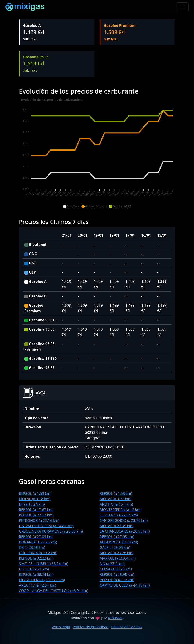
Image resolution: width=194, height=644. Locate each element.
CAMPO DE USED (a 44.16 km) (125, 585)
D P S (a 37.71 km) (34, 569)
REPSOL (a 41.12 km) (117, 580)
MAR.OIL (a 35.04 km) (118, 558)
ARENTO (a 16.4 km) (116, 504)
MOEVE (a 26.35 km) (117, 526)
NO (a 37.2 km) (112, 564)
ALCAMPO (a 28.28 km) (119, 542)
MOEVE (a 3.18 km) (35, 499)
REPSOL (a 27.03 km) (36, 537)
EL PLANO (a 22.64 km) (119, 515)
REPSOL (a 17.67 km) (36, 510)
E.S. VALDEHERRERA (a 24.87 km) (46, 526)
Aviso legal (61, 627)
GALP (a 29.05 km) (115, 547)
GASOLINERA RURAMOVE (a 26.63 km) (51, 531)
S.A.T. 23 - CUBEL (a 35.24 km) (44, 564)
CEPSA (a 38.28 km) (116, 569)
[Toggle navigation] (182, 7)
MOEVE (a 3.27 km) (116, 499)
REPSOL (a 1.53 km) (35, 493)
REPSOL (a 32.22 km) (36, 558)
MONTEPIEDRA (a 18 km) (121, 510)
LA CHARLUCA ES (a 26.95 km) (125, 531)
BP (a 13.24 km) (32, 504)
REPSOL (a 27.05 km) (117, 537)
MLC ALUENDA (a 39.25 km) (42, 580)
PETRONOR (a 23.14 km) (39, 520)
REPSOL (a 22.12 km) (36, 515)
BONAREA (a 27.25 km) (38, 542)
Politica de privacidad (90, 627)
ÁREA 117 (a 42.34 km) (37, 585)
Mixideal (115, 618)
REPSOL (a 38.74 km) (36, 574)
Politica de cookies (127, 627)
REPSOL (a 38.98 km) (117, 574)
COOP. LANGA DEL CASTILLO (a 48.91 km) (54, 591)
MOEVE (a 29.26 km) (117, 553)
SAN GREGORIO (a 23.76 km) (124, 520)
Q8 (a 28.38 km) (32, 547)
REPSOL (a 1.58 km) (116, 493)
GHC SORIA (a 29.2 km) (38, 553)
